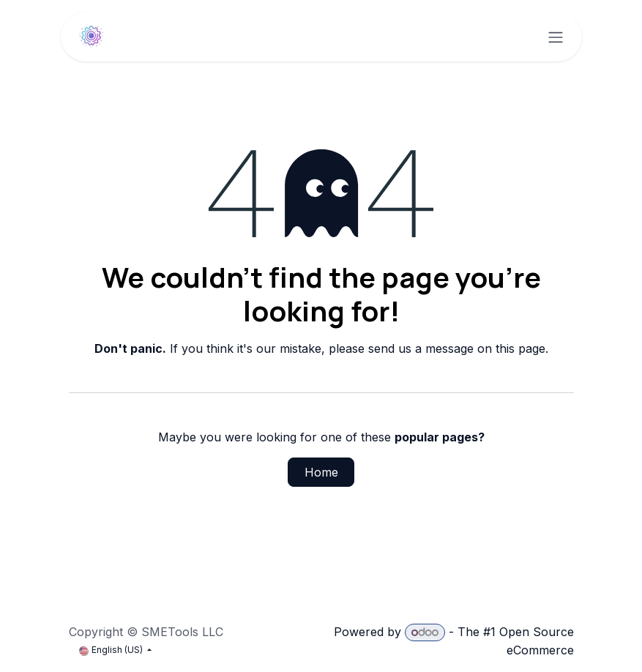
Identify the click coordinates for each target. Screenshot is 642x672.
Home (321, 472)
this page (520, 348)
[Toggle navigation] (556, 37)
